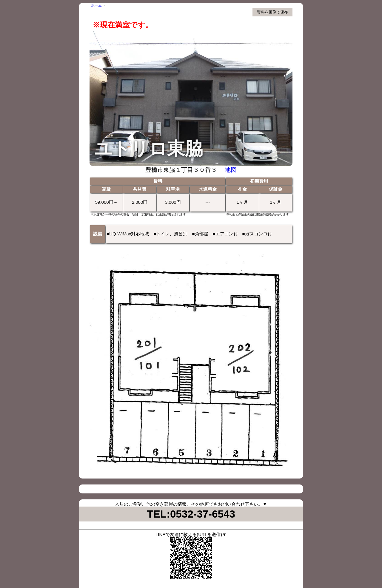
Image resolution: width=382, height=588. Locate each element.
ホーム (96, 5)
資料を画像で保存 (272, 12)
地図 (231, 170)
